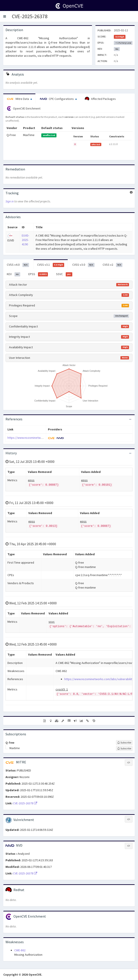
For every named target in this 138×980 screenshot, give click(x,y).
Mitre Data (19, 99)
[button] (5, 16)
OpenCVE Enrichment (24, 108)
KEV (14, 274)
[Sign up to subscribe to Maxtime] (124, 748)
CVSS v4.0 (18, 265)
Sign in (10, 201)
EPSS (38, 274)
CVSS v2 (113, 265)
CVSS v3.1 (51, 265)
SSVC (64, 274)
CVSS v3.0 (83, 265)
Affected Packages (100, 99)
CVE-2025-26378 (30, 16)
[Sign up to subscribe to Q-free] (124, 743)
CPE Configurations (58, 99)
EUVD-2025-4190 (25, 240)
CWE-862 (20, 950)
